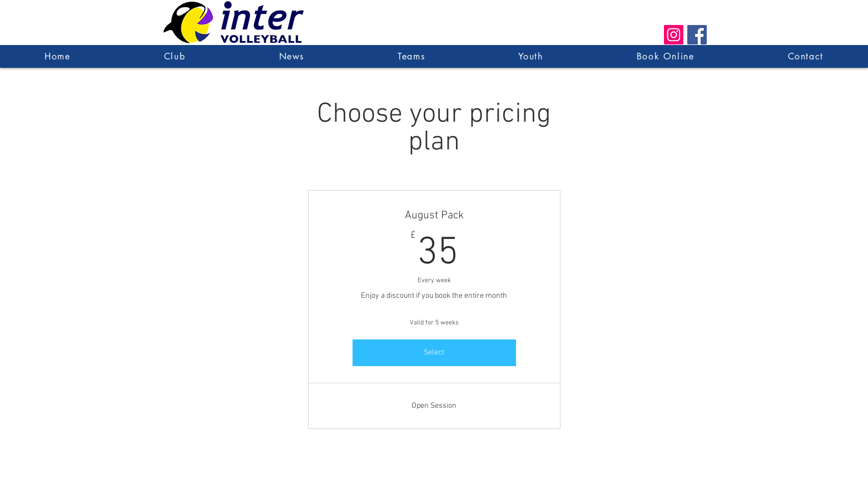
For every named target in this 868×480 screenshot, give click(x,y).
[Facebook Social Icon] (697, 35)
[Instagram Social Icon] (674, 35)
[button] (411, 56)
